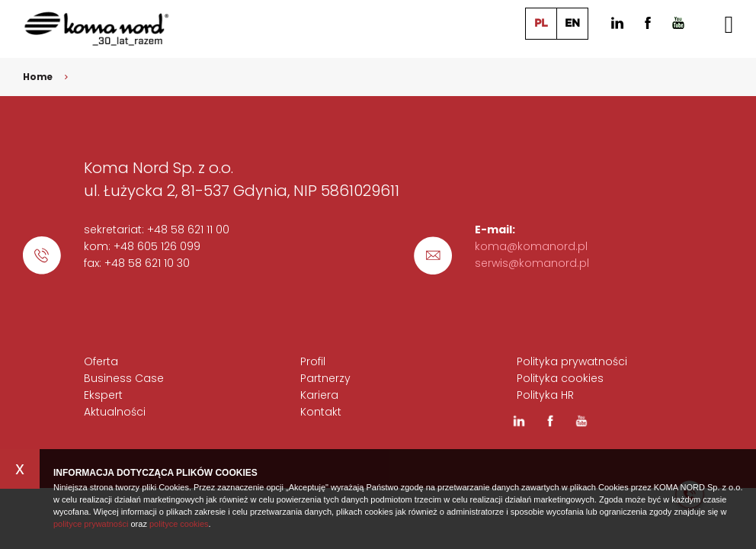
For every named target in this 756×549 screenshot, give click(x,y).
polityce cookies (179, 524)
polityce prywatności (91, 524)
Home (38, 77)
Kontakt (321, 412)
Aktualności (115, 412)
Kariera (319, 395)
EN (572, 24)
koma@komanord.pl (531, 246)
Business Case (124, 378)
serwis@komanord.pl (532, 263)
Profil (313, 361)
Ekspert (103, 395)
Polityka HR (545, 395)
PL (541, 24)
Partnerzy (325, 378)
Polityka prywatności (572, 361)
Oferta (101, 361)
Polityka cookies (560, 378)
